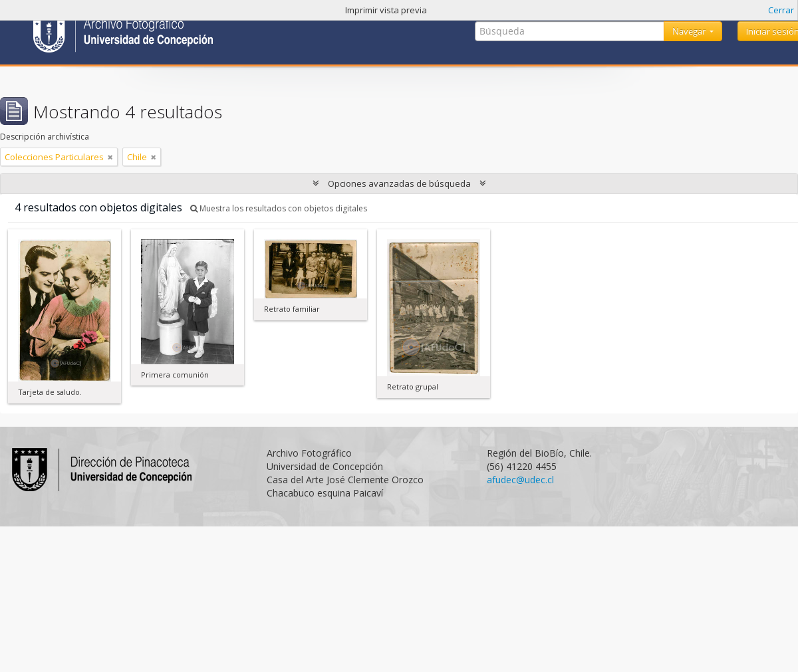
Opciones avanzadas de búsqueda (399, 183)
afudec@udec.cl (520, 480)
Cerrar (781, 10)
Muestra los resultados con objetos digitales (279, 208)
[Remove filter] (110, 157)
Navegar (690, 31)
